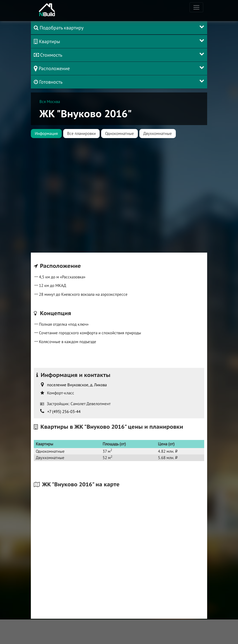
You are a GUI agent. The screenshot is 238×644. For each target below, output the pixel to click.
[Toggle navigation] (196, 7)
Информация (46, 133)
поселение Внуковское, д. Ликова (77, 385)
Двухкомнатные (158, 133)
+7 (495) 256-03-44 (64, 412)
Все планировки (81, 133)
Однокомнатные (119, 133)
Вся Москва (50, 102)
